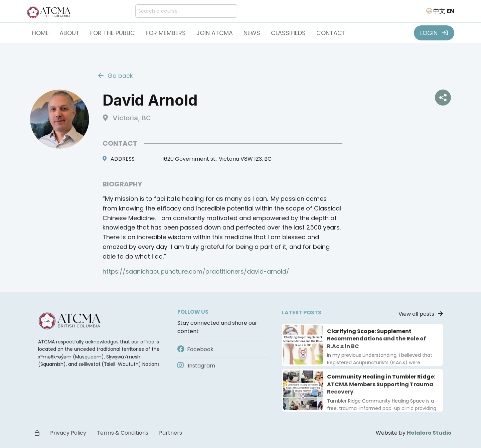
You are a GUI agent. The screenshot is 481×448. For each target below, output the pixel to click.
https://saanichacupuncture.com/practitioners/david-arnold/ (196, 271)
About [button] (69, 33)
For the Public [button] (113, 33)
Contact (331, 33)
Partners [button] (171, 433)
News (252, 33)
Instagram (196, 366)
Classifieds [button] (288, 33)
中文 (439, 11)
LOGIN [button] (434, 33)
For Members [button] (166, 33)
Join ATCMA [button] (215, 33)
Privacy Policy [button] (68, 433)
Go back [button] (116, 76)
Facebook (195, 349)
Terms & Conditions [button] (123, 433)
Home (40, 33)
